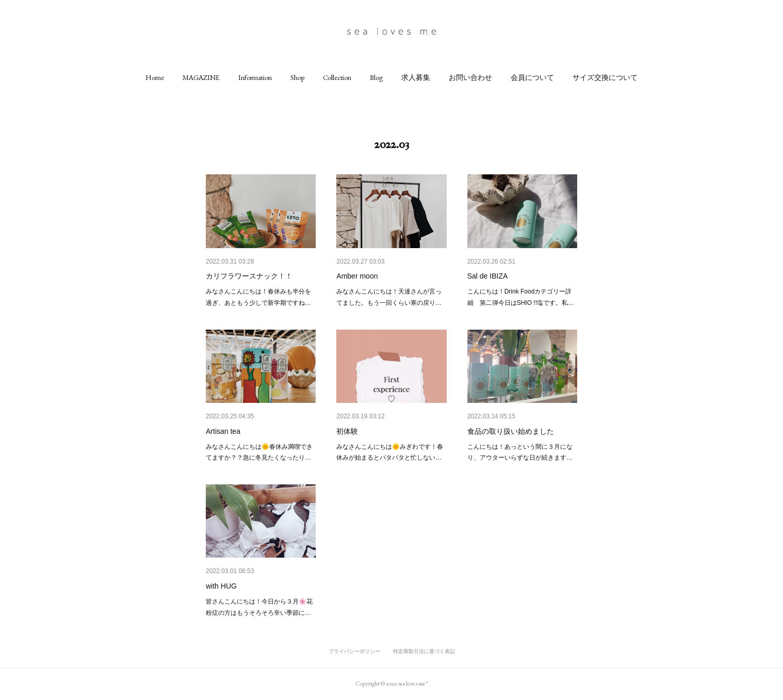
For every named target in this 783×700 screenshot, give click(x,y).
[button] (155, 77)
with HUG (221, 586)
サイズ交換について (605, 77)
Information (255, 77)
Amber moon (357, 276)
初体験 (347, 431)
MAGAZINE (201, 77)
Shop (297, 77)
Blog (376, 77)
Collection (337, 77)
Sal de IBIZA (488, 276)
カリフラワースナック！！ (249, 276)
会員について (532, 77)
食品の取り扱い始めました (511, 431)
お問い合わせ (470, 77)
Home (155, 77)
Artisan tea (223, 431)
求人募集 (416, 77)
